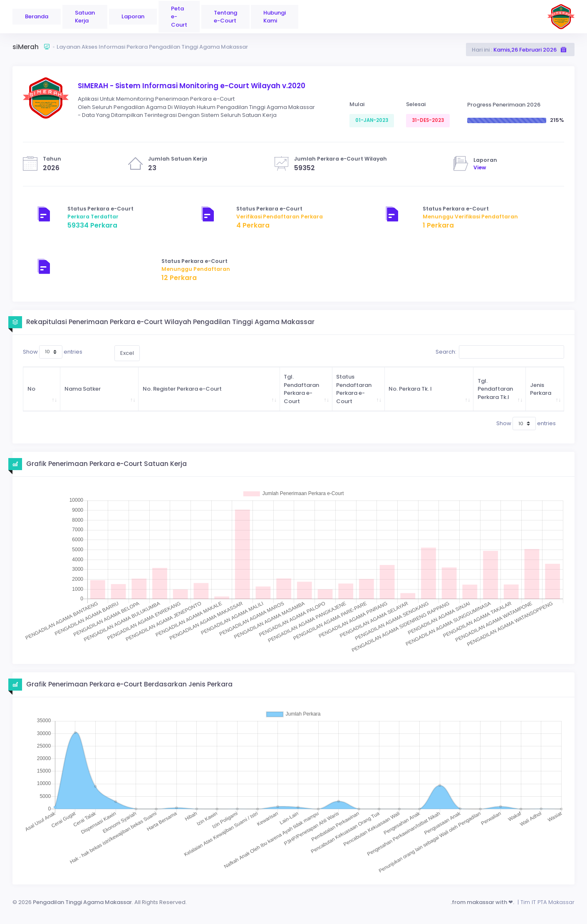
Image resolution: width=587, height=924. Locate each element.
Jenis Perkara (541, 389)
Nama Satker (83, 389)
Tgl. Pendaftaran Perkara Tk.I (495, 389)
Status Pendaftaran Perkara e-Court (354, 389)
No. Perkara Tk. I (410, 389)
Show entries (53, 352)
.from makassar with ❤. (482, 902)
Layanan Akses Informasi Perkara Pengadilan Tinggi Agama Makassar (152, 47)
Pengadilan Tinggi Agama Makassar (82, 902)
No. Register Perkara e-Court (182, 389)
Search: (500, 352)
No (31, 389)
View (480, 167)
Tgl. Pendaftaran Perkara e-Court (301, 389)
